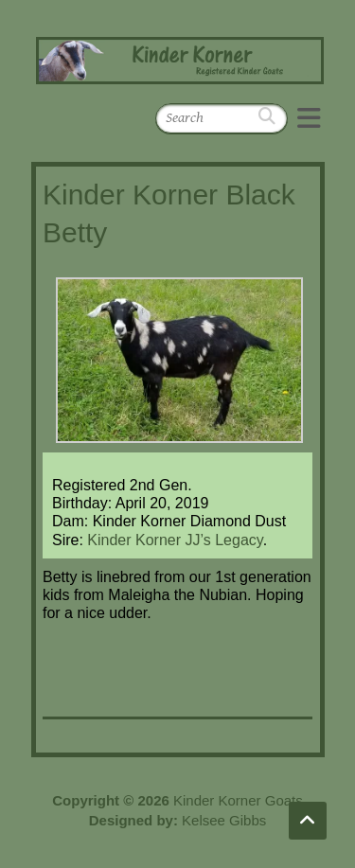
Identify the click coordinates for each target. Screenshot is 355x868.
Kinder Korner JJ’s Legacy (175, 540)
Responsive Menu (309, 118)
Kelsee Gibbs (224, 820)
